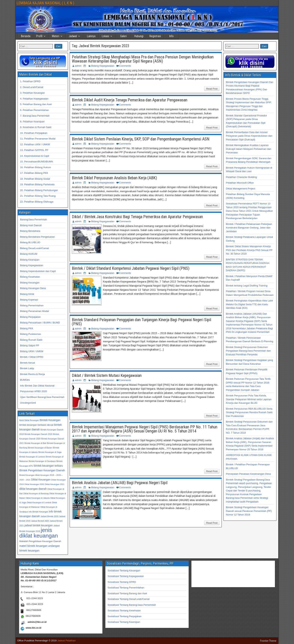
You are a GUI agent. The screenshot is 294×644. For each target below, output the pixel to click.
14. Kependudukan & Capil (35, 156)
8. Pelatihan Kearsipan (32, 122)
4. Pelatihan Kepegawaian (34, 99)
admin (78, 66)
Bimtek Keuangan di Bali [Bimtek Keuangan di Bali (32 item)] (35, 443)
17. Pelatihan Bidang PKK (34, 173)
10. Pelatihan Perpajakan (34, 133)
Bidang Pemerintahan (32, 305)
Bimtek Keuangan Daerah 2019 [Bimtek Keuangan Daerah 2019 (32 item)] (38, 434)
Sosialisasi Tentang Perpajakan (124, 616)
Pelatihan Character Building (241, 177)
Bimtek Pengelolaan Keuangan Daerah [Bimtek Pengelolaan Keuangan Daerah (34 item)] (42, 470)
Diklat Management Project (241, 189)
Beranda (26, 36)
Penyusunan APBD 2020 (33, 391)
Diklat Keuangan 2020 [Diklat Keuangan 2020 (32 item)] (34, 484)
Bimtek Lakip (27, 368)
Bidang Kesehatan (30, 277)
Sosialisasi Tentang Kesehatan (124, 610)
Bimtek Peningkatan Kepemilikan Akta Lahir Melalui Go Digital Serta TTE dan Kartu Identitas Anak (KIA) (249, 304)
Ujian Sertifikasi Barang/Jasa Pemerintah (42, 397)
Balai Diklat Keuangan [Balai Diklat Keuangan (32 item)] (29, 420)
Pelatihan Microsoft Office (240, 183)
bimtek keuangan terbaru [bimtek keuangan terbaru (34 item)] (48, 466)
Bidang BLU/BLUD (30, 242)
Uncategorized (28, 403)
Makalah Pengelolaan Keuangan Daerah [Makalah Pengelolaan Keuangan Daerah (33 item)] (40, 541)
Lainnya (91, 36)
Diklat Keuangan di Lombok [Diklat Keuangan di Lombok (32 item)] (39, 502)
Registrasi (155, 36)
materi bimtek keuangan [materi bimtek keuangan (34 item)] (33, 546)
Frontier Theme (268, 641)
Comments (125, 66)
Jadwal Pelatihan (66, 641)
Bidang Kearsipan (30, 260)
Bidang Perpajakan (30, 317)
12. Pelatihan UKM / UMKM (35, 144)
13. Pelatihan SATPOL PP (34, 150)
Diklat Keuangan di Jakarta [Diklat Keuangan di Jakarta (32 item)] (38, 498)
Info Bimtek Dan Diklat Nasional (37, 386)
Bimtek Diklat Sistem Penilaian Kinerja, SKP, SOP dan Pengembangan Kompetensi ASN (141, 139)
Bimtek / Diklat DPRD (32, 357)
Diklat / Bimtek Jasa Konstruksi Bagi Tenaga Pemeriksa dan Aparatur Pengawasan (137, 217)
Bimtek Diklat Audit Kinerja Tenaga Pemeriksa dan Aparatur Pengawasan (130, 100)
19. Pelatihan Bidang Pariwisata (37, 184)
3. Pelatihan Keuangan (32, 93)
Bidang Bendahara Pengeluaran (37, 237)
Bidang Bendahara (30, 231)
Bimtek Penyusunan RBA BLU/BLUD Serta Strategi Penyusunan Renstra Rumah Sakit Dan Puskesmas (249, 412)
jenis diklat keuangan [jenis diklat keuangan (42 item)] (39, 533)
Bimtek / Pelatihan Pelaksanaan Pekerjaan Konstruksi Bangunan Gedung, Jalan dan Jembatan (249, 228)
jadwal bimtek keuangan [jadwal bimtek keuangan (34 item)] (39, 525)
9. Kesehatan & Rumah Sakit (36, 127)
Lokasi (105, 36)
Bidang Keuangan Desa (33, 288)
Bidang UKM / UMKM (32, 351)
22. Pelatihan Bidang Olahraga (37, 202)
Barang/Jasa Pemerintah (33, 220)
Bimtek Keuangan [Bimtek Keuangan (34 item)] (50, 420)
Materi (55, 36)
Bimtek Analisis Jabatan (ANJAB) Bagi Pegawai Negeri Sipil (120, 483)
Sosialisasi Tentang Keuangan (124, 571)
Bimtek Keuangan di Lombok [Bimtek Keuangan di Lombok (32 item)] (32, 457)
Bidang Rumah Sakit (31, 340)
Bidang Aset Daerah (31, 225)
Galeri (123, 36)
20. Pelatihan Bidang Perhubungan (39, 190)
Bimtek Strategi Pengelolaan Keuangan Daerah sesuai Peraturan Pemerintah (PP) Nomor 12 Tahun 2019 (249, 511)
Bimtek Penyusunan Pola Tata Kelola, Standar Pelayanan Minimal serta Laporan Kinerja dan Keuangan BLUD (249, 399)
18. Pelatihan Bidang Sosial (35, 179)
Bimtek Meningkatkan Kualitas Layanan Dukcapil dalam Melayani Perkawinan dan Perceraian (249, 149)
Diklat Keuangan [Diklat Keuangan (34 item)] (41, 480)
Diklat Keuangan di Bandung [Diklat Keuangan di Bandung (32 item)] (36, 493)
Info (171, 36)
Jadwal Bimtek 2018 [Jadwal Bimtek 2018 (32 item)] (49, 516)
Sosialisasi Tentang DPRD (122, 582)
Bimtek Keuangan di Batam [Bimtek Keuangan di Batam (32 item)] (40, 448)
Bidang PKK (27, 328)
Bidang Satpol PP (30, 345)
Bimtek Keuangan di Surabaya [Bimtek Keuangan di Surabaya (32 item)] (42, 461)
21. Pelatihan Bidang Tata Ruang (38, 196)
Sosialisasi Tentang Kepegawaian (126, 576)
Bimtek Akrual (27, 363)
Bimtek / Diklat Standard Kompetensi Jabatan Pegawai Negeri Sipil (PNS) (131, 268)
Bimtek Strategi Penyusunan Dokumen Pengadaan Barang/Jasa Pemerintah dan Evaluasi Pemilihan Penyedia (248, 351)
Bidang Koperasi (29, 300)
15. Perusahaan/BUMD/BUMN (37, 162)
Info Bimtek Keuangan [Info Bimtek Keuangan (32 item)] (38, 512)
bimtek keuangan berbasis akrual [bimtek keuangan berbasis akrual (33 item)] (36, 425)
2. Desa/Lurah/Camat (32, 87)
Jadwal (73, 36)
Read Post (212, 89)
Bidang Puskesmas (30, 334)
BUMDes (25, 380)
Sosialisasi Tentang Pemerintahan (126, 588)
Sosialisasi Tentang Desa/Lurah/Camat (129, 599)
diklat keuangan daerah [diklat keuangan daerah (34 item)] (33, 489)
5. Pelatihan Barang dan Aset (36, 104)
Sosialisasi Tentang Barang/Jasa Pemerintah (132, 605)
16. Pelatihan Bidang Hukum (36, 167)
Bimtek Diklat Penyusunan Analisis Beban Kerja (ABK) (114, 178)
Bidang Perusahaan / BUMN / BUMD (40, 323)
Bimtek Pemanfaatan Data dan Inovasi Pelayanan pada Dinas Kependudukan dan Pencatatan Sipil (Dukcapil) (249, 136)
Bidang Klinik (27, 294)
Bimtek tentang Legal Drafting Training (247, 286)
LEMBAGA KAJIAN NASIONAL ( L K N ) (45, 3)
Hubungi (139, 36)
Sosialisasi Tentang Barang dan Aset (127, 593)
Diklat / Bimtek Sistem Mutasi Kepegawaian (107, 375)
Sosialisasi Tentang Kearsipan (124, 622)
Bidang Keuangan (30, 283)
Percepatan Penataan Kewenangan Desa (248, 474)
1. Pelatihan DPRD (30, 81)
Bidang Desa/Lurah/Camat (34, 248)
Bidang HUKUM (29, 254)
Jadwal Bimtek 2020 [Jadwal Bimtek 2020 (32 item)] (40, 521)
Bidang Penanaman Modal (34, 311)
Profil (39, 36)
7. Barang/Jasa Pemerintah (35, 116)
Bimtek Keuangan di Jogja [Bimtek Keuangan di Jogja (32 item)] (50, 452)
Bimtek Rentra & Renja (32, 374)
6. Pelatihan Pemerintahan (34, 110)
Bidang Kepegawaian (103, 66)
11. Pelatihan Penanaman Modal (38, 139)
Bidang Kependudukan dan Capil (38, 271)
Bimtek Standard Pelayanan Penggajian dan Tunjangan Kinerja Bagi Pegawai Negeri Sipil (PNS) (141, 322)
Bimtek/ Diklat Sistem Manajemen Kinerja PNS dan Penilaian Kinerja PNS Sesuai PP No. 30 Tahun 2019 (249, 250)
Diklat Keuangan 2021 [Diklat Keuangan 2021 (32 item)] (55, 484)
